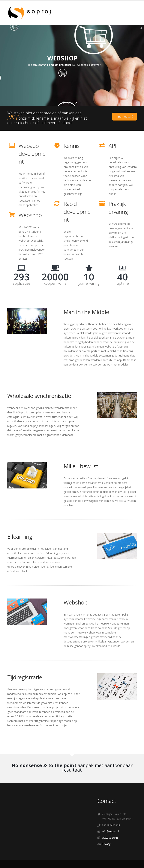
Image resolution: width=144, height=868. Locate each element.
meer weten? (124, 117)
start (64, 103)
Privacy (106, 844)
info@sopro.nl (110, 831)
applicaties (21, 283)
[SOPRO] (34, 13)
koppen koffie (55, 283)
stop (80, 103)
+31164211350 (111, 825)
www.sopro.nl (110, 838)
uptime (123, 283)
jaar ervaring (89, 283)
